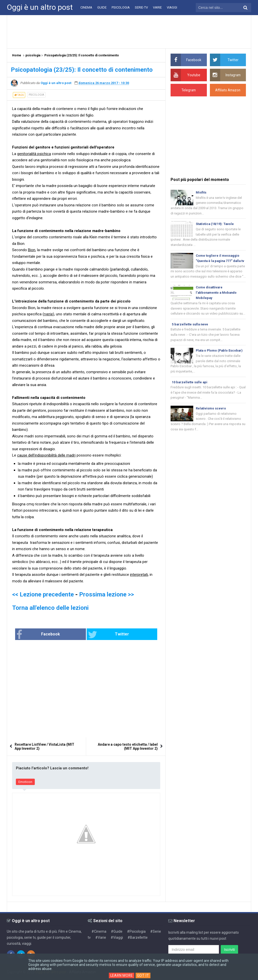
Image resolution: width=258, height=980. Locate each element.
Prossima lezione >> (107, 594)
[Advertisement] (129, 31)
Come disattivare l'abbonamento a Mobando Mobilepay (217, 299)
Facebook (55, 635)
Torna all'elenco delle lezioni (50, 608)
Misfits (201, 192)
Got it (144, 975)
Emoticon (25, 782)
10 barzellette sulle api (190, 390)
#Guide (117, 931)
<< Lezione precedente (43, 594)
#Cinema (99, 931)
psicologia (36, 95)
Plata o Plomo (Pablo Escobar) (220, 358)
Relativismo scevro (211, 417)
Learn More (122, 975)
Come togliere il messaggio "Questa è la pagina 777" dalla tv (219, 262)
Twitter (103, 635)
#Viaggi (117, 937)
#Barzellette (138, 937)
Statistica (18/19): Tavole (215, 224)
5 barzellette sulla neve (190, 332)
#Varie (101, 937)
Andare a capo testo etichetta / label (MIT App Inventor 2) (128, 747)
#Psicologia (136, 931)
